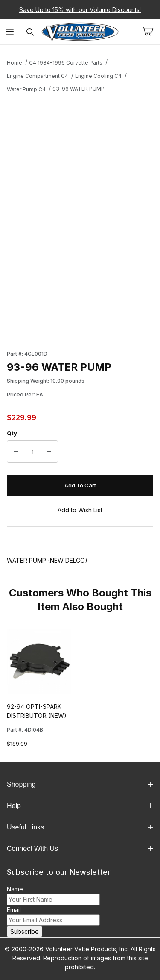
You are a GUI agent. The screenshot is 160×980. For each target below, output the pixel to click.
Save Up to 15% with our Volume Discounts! (80, 10)
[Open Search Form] (30, 32)
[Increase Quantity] (49, 452)
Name (15, 889)
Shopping (80, 784)
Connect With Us (80, 849)
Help (80, 806)
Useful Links (80, 827)
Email (14, 910)
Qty (12, 433)
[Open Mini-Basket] (151, 31)
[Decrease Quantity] (16, 452)
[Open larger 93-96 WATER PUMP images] (80, 173)
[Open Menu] (10, 32)
